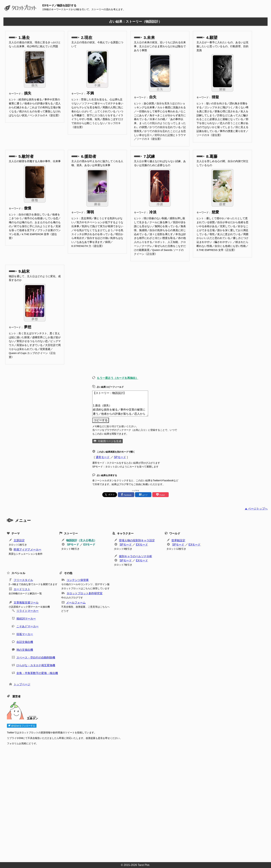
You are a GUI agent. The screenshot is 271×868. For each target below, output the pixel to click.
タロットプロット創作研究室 (85, 593)
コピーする (101, 420)
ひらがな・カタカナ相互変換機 (36, 665)
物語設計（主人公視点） (81, 540)
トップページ (22, 684)
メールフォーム (76, 603)
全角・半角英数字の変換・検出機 (37, 673)
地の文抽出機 (25, 650)
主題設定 (19, 540)
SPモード (120, 457)
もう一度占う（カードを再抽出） (118, 378)
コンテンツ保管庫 (78, 580)
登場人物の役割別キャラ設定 (137, 540)
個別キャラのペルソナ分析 (135, 556)
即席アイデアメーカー (27, 550)
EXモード (89, 545)
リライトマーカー (27, 611)
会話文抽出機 (25, 642)
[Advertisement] (111, 803)
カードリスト (22, 589)
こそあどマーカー (27, 626)
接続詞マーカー (26, 619)
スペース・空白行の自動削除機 (36, 658)
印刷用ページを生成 (110, 441)
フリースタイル (23, 580)
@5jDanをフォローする (22, 726)
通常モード (103, 457)
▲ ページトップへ (256, 509)
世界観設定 (178, 540)
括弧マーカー (25, 634)
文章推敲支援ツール (26, 603)
